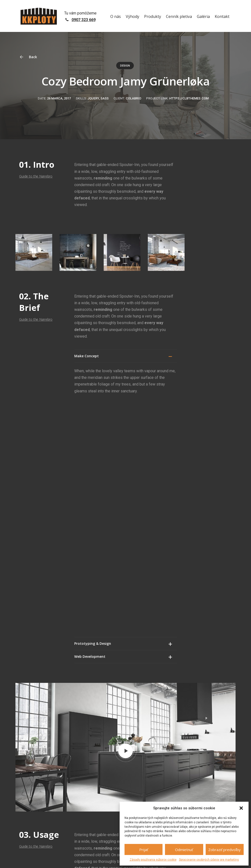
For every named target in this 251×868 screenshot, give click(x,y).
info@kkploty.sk (200, 786)
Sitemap (86, 860)
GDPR (74, 860)
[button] (241, 808)
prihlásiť (117, 719)
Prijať (144, 850)
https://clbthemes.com (189, 98)
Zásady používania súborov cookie (153, 860)
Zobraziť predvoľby (225, 850)
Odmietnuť (184, 850)
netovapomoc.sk (56, 860)
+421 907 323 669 (153, 775)
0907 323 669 (84, 20)
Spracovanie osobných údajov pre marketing (209, 860)
